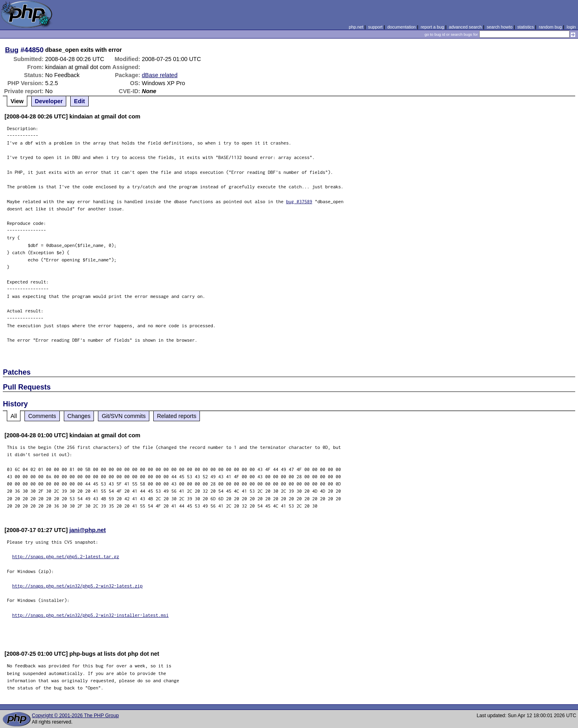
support (375, 27)
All (14, 416)
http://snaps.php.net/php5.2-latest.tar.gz (66, 556)
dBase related (160, 75)
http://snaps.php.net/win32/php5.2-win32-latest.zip (77, 586)
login (571, 27)
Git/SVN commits (124, 416)
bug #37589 (299, 201)
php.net (356, 27)
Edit (79, 101)
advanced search (465, 27)
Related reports (177, 416)
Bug (12, 50)
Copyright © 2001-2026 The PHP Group (75, 716)
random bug (550, 27)
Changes (79, 416)
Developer (49, 101)
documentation (402, 27)
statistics (526, 27)
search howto (499, 27)
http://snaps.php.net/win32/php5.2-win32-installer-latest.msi (90, 615)
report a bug (432, 27)
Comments (42, 416)
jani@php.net (88, 530)
